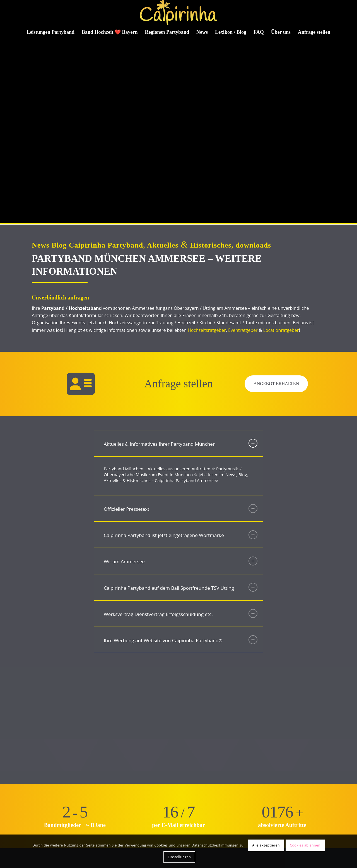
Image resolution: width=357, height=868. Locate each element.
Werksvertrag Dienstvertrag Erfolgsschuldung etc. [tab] (181, 613)
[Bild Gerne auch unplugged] (39, 699)
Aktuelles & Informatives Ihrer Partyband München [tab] (181, 443)
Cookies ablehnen (305, 845)
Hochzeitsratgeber (207, 330)
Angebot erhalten (276, 384)
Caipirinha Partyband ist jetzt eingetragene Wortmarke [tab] (181, 535)
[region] (178, 476)
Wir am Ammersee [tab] (181, 561)
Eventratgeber (243, 330)
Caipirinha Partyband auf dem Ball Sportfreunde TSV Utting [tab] (181, 587)
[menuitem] (51, 32)
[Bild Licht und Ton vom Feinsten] (110, 699)
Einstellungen (179, 857)
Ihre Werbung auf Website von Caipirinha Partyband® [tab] (181, 640)
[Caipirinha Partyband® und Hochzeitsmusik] (178, 13)
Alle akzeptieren (266, 845)
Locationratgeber (281, 330)
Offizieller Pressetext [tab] (181, 509)
